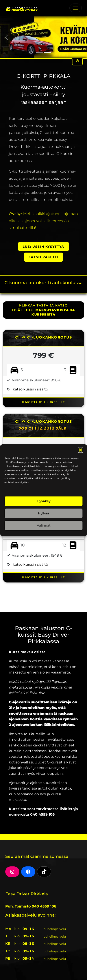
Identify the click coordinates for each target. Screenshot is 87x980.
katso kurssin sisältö (30, 389)
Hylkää (43, 513)
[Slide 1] (40, 52)
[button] (80, 450)
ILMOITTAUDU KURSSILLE (43, 402)
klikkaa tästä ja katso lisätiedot (43, 310)
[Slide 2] (48, 52)
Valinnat (44, 525)
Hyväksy (44, 501)
